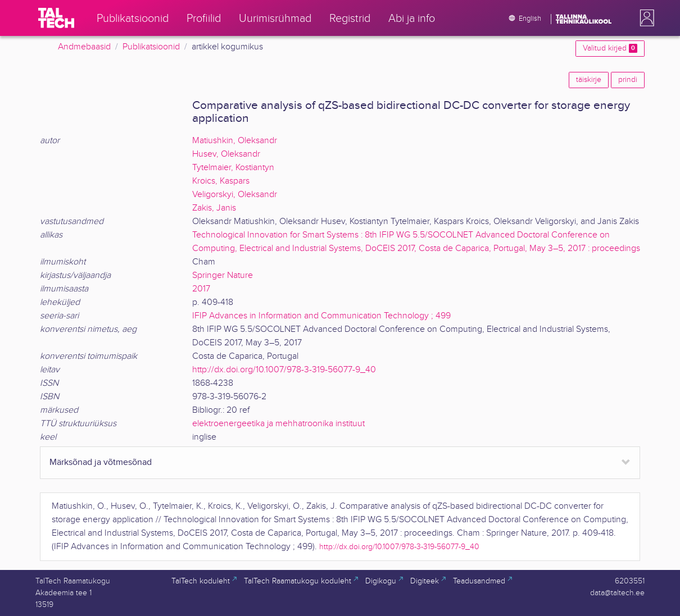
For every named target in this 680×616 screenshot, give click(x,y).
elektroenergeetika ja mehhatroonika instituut (278, 424)
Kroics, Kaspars (221, 181)
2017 (201, 289)
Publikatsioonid (151, 47)
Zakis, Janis (214, 208)
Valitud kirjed (610, 48)
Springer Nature (223, 275)
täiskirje (589, 80)
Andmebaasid (84, 47)
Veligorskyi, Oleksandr (235, 195)
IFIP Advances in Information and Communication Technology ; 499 (321, 316)
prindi (628, 80)
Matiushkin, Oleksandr (235, 141)
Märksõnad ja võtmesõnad (101, 462)
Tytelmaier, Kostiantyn (233, 168)
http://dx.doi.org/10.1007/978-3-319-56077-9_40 (284, 370)
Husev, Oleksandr (226, 154)
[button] (645, 18)
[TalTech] (56, 18)
